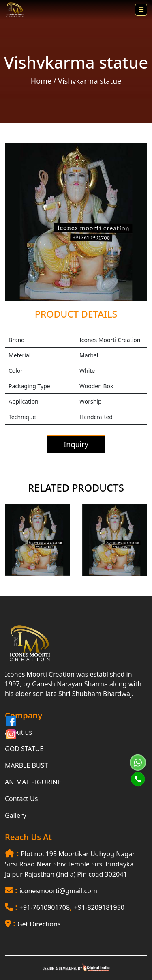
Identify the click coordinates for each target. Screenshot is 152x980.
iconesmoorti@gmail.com (58, 891)
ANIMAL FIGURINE (33, 782)
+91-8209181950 (99, 907)
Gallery (16, 815)
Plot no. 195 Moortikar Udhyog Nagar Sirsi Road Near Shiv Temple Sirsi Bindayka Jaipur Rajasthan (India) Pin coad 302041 (70, 864)
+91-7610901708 (45, 907)
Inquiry (76, 444)
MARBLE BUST (26, 765)
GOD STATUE (24, 749)
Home (41, 81)
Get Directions (39, 924)
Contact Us (21, 799)
